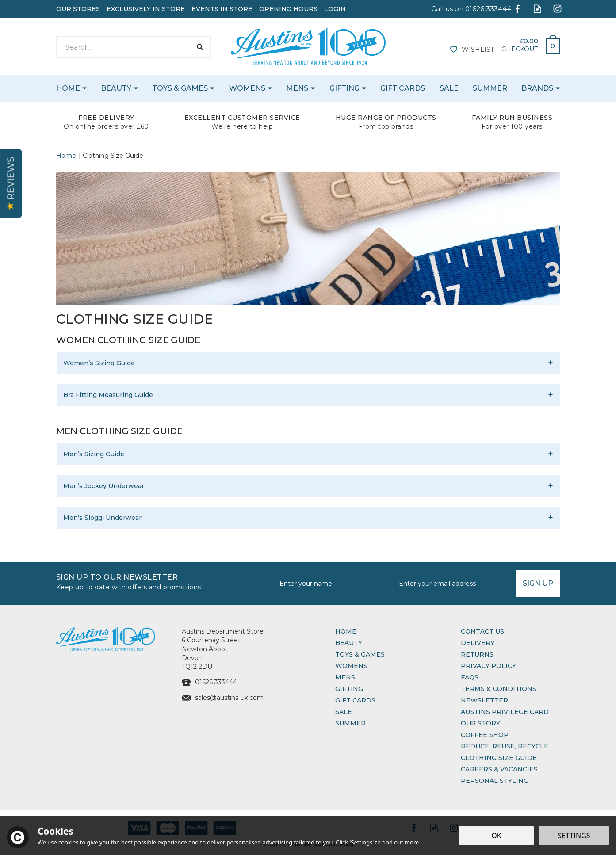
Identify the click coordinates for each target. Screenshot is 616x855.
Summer (350, 723)
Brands (537, 88)
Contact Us (482, 631)
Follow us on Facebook (518, 9)
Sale (344, 712)
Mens (345, 677)
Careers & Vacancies (499, 769)
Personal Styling (495, 781)
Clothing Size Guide (499, 758)
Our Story (480, 723)
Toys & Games (360, 654)
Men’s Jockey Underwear (104, 486)
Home (346, 631)
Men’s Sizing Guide (94, 454)
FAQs (470, 677)
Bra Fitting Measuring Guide (108, 395)
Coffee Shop (485, 735)
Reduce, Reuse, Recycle (505, 746)
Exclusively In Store (146, 9)
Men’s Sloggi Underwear (102, 518)
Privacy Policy (488, 666)
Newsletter (484, 700)
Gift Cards (355, 700)
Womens (351, 666)
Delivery (478, 643)
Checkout (520, 49)
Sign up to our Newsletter (163, 581)
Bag (550, 44)
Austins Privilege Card (505, 712)
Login (335, 9)
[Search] (124, 47)
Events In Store (222, 9)
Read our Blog (538, 9)
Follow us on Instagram (557, 9)
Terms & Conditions (499, 689)
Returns (477, 654)
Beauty (349, 643)
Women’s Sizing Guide (99, 363)
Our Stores (78, 9)
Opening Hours (288, 9)
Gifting (349, 689)
